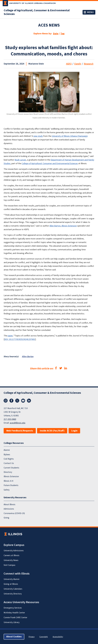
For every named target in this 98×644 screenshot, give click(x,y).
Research (89, 64)
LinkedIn (29, 401)
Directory (8, 472)
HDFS (69, 64)
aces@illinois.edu (18, 423)
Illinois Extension (11, 476)
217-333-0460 (10, 419)
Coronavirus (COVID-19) (14, 513)
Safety (7, 490)
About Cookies (14, 637)
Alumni (7, 450)
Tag (62, 34)
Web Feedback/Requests (20, 431)
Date (56, 34)
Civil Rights (9, 459)
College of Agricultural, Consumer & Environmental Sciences (37, 12)
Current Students (11, 468)
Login (74, 431)
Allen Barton (28, 357)
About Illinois (9, 504)
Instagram (6, 401)
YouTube (23, 401)
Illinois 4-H (8, 481)
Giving (6, 518)
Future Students (11, 485)
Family (78, 64)
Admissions (9, 509)
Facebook (11, 401)
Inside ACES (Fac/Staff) (52, 431)
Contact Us (9, 463)
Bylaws (7, 454)
